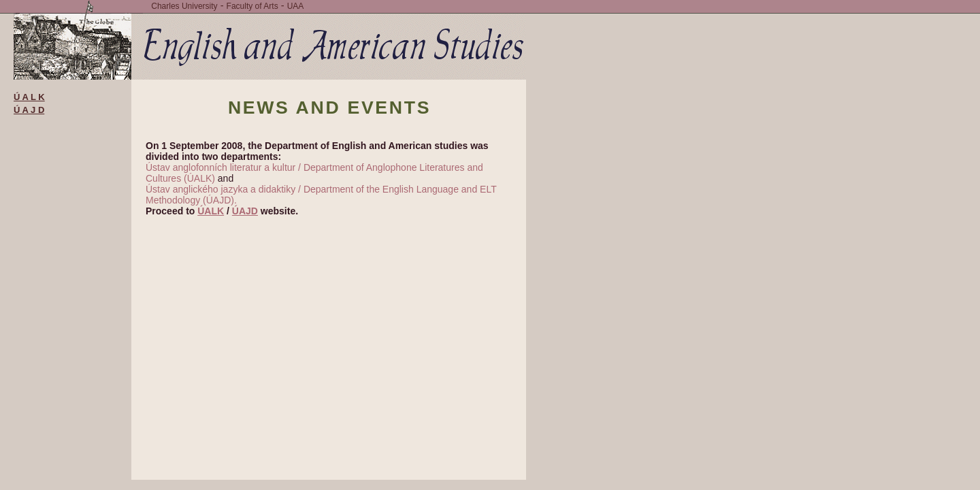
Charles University (184, 6)
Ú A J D (29, 110)
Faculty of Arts (252, 6)
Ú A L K (29, 97)
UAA (296, 6)
